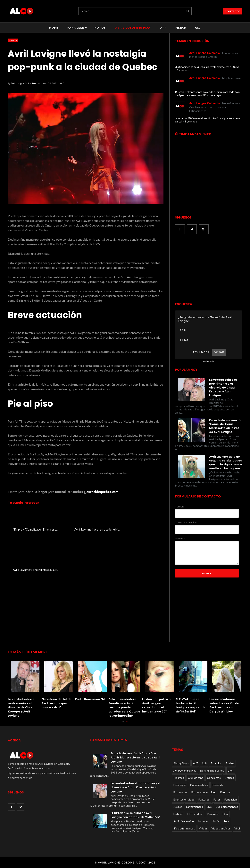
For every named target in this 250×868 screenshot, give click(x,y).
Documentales (199, 785)
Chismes (179, 778)
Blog (231, 770)
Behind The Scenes (212, 770)
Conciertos (214, 778)
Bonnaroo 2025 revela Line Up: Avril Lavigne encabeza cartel (208, 120)
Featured (204, 799)
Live (209, 807)
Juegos (178, 807)
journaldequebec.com (102, 492)
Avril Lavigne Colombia (23, 83)
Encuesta (218, 785)
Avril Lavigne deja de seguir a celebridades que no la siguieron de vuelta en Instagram (226, 462)
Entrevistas (180, 792)
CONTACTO (233, 11)
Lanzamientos (195, 807)
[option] (25, 688)
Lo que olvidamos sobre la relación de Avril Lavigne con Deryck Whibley (224, 705)
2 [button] (127, 723)
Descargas (180, 785)
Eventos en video (184, 799)
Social (216, 821)
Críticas (229, 778)
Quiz (225, 814)
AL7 (198, 28)
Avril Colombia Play (133, 28)
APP (164, 28)
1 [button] (123, 723)
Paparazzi (213, 814)
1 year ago (183, 70)
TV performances (184, 828)
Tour (13, 40)
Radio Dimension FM (90, 699)
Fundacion (231, 799)
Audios (230, 763)
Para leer (77, 28)
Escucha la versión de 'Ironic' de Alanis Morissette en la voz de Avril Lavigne (225, 426)
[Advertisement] (208, 269)
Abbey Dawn (181, 763)
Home (54, 28)
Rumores (203, 821)
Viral (237, 828)
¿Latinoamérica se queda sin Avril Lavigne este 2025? (207, 67)
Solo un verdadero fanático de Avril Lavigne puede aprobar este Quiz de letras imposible (124, 707)
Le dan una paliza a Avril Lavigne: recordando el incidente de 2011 (156, 705)
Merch (181, 28)
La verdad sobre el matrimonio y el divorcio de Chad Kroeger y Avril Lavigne (223, 388)
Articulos (216, 763)
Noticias (178, 814)
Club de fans (196, 778)
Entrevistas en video (204, 792)
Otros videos (195, 814)
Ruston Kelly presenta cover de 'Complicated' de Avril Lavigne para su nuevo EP (208, 94)
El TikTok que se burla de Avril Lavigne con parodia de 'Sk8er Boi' (191, 705)
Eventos (225, 792)
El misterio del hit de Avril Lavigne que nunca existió (56, 703)
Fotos (100, 28)
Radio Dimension (184, 821)
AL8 (204, 763)
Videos (203, 828)
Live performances (227, 807)
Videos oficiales (221, 828)
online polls (208, 361)
